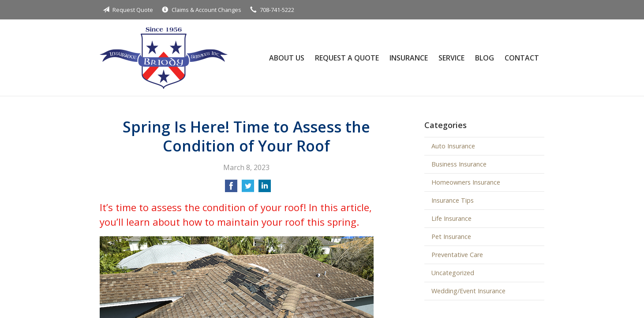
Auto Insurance (453, 146)
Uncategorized (453, 273)
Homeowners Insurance (466, 182)
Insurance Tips (453, 200)
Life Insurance (451, 218)
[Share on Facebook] (231, 189)
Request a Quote (347, 58)
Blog (485, 58)
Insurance (409, 58)
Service (451, 58)
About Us (287, 58)
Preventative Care (457, 255)
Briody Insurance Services (164, 58)
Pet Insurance (451, 237)
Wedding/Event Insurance (468, 291)
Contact (522, 58)
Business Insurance (459, 164)
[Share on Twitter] (248, 189)
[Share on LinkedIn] (265, 189)
